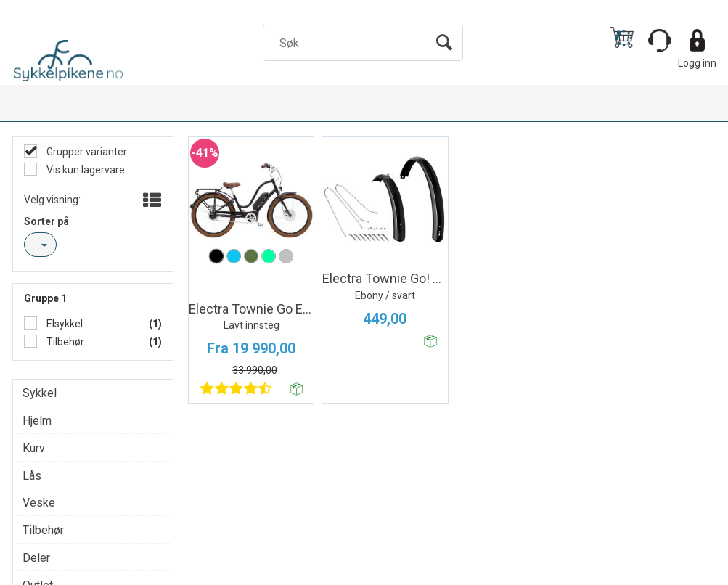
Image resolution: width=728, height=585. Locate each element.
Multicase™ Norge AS (623, 570)
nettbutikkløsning (492, 570)
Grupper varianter (86, 152)
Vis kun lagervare (85, 170)
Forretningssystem (393, 570)
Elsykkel (64, 324)
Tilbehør (64, 342)
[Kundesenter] (660, 41)
